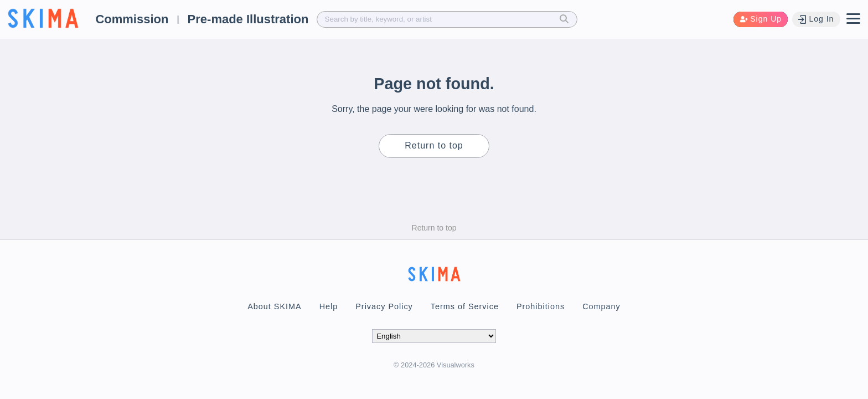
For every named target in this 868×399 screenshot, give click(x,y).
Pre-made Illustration (248, 19)
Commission (132, 19)
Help (329, 306)
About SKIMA (274, 306)
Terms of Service (465, 306)
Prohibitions (541, 306)
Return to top (434, 145)
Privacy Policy (384, 306)
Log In (816, 19)
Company (601, 306)
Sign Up (761, 19)
